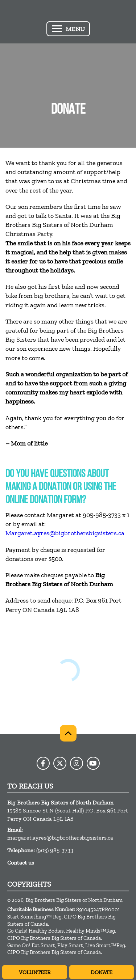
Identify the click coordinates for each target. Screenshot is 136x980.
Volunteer (35, 972)
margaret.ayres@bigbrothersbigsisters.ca (60, 838)
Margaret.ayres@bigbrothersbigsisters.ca (65, 533)
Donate (102, 972)
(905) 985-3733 (55, 850)
